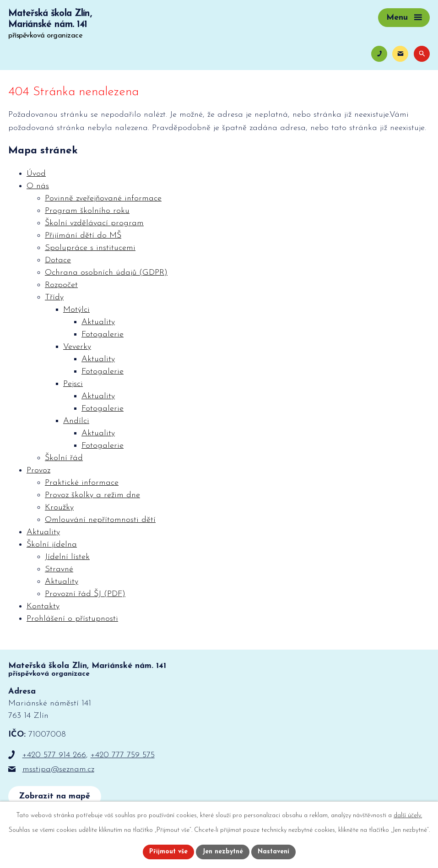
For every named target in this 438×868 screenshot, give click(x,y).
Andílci (76, 421)
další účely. (408, 816)
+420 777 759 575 (123, 755)
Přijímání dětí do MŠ (83, 236)
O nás (38, 186)
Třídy (54, 297)
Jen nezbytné (223, 852)
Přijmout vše (168, 852)
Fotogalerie (103, 334)
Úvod (36, 174)
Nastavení (273, 852)
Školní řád (64, 458)
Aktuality (98, 322)
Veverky (77, 347)
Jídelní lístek (67, 557)
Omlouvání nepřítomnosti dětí (100, 520)
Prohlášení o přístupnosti (72, 619)
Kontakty (43, 606)
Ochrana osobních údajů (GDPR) (106, 273)
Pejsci (73, 384)
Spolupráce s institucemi (90, 248)
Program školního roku (87, 211)
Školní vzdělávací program (94, 223)
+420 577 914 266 (54, 755)
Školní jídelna (52, 545)
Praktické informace (82, 483)
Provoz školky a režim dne (92, 495)
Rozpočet (61, 285)
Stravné (59, 569)
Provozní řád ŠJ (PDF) (85, 594)
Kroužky (59, 507)
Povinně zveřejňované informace (103, 198)
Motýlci (76, 310)
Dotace (58, 260)
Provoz (38, 470)
